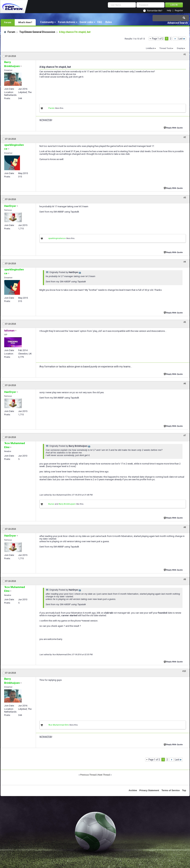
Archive (133, 790)
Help (169, 11)
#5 (185, 322)
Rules (109, 22)
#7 (185, 435)
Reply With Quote (174, 127)
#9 (185, 579)
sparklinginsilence (57, 238)
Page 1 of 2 (158, 39)
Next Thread (104, 775)
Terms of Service (171, 790)
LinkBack (150, 48)
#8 (185, 527)
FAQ (100, 22)
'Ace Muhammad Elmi (59, 725)
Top (184, 790)
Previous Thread (88, 775)
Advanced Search (178, 23)
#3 (185, 198)
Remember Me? (155, 11)
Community (47, 22)
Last (182, 39)
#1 (185, 54)
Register (179, 11)
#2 (185, 137)
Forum (8, 22)
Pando (51, 108)
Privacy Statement (149, 790)
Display (180, 48)
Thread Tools (165, 48)
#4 (185, 262)
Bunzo (51, 504)
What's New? (25, 22)
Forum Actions (67, 22)
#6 (185, 384)
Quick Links (86, 22)
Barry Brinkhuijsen (67, 504)
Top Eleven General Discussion (37, 32)
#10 (184, 671)
